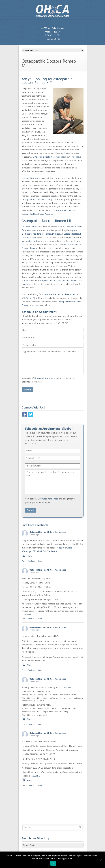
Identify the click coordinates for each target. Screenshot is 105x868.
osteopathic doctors (65, 210)
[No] (101, 860)
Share (40, 561)
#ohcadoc (53, 551)
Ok (53, 863)
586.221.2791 (54, 35)
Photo (27, 556)
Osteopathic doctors (31, 178)
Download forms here (45, 378)
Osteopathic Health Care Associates (49, 157)
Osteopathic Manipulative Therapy (37, 199)
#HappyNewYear (64, 548)
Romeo (34, 248)
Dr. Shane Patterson (31, 227)
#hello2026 (43, 551)
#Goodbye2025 (29, 551)
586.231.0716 (54, 39)
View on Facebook (28, 561)
